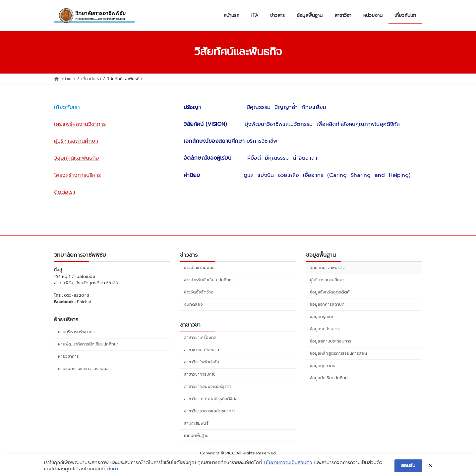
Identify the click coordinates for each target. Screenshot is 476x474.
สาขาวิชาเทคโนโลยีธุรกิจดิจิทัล (211, 399)
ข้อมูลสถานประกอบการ (331, 341)
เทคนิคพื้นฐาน (196, 436)
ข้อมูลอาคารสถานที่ (327, 304)
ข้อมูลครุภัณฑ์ (322, 317)
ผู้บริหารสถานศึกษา (327, 280)
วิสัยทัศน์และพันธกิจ (327, 268)
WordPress (205, 463)
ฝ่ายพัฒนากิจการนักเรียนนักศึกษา (88, 344)
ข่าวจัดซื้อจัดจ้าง (199, 292)
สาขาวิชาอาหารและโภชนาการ (210, 411)
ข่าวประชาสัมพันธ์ (199, 268)
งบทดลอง (193, 304)
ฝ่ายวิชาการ (68, 356)
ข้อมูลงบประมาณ (325, 329)
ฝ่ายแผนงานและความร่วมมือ (83, 369)
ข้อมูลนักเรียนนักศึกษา (330, 378)
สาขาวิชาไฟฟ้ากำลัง (202, 362)
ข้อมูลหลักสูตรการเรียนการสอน (338, 353)
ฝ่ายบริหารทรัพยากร (76, 332)
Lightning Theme (239, 463)
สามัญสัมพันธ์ (196, 423)
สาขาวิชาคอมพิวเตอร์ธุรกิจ (208, 387)
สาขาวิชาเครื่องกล (200, 338)
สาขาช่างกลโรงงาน (202, 350)
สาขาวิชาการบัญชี (200, 374)
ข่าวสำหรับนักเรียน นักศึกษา (209, 280)
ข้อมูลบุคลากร (323, 365)
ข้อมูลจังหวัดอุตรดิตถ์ (330, 292)
